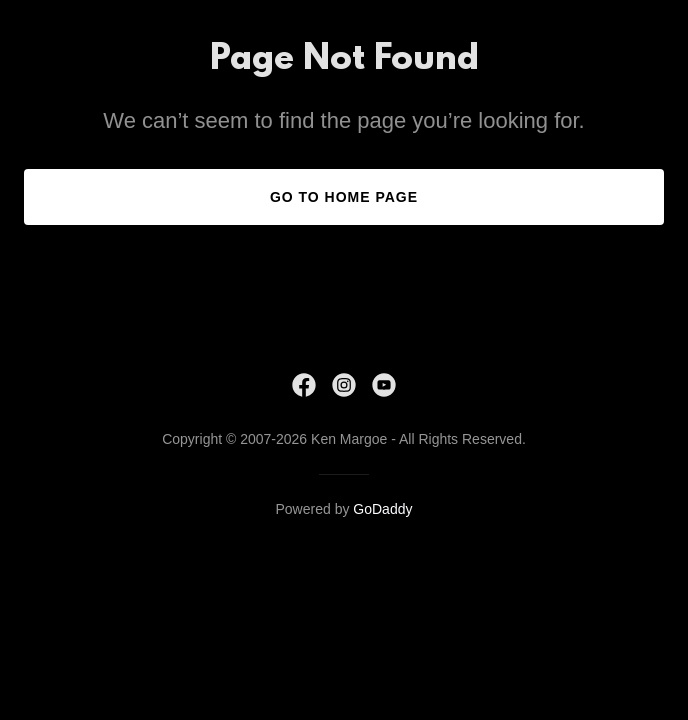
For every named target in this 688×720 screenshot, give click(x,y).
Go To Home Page (344, 197)
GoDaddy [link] (382, 509)
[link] (304, 385)
